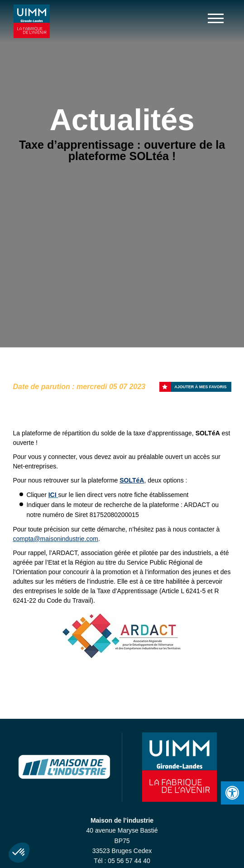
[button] (19, 853)
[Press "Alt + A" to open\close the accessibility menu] (232, 793)
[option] (122, 636)
